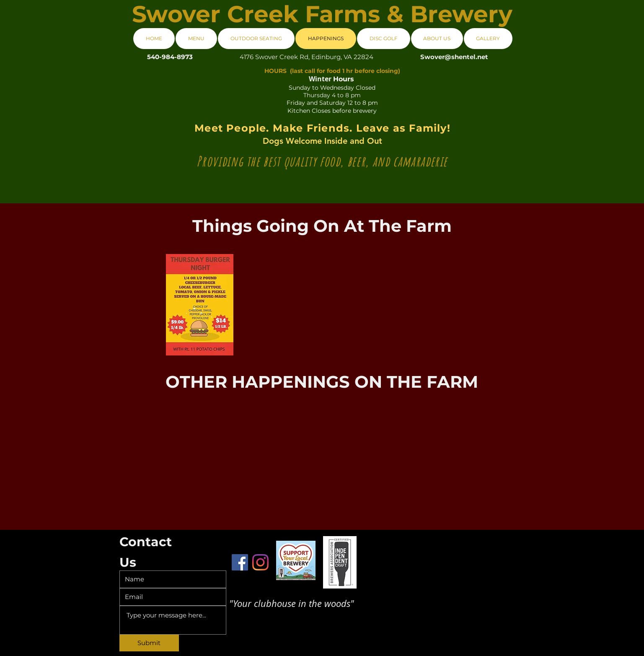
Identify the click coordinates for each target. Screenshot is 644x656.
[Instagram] (260, 562)
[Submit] (149, 643)
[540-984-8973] (170, 57)
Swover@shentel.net (454, 57)
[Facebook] (240, 562)
